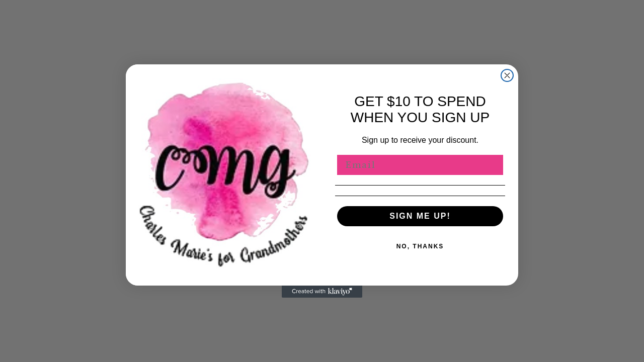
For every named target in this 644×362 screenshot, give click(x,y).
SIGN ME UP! (420, 216)
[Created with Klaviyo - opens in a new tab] (322, 292)
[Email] (420, 165)
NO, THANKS (420, 246)
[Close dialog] (507, 75)
